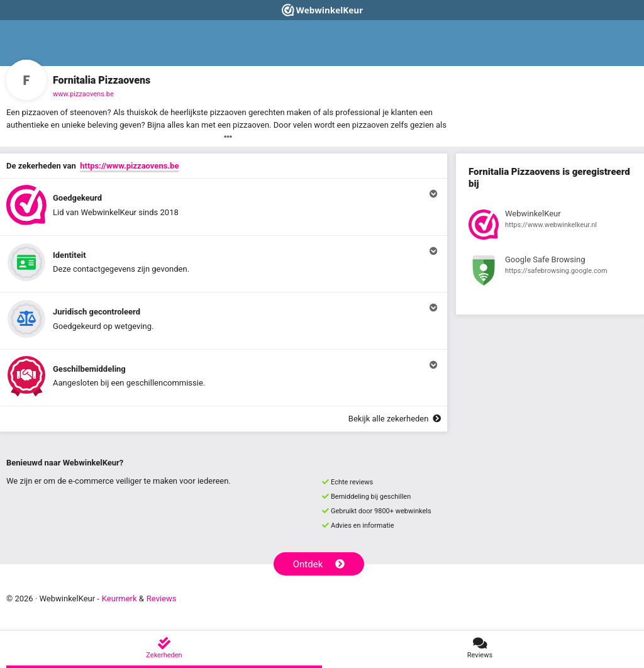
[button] (224, 207)
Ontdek (319, 564)
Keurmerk (119, 598)
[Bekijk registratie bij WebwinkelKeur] (550, 226)
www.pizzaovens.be (83, 94)
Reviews (162, 598)
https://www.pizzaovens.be (129, 166)
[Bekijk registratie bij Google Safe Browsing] (550, 272)
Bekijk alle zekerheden (395, 419)
